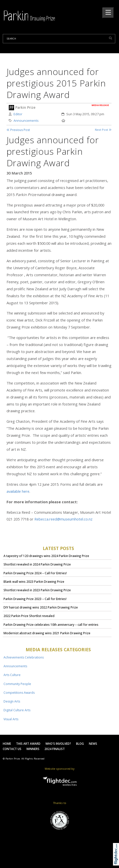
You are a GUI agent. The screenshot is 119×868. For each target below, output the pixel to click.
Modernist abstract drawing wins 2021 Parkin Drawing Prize (47, 633)
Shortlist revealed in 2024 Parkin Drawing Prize (37, 564)
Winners (33, 749)
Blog (80, 743)
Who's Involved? (58, 743)
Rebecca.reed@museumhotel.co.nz (63, 519)
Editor (18, 114)
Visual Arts (11, 719)
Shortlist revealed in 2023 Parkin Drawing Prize (37, 590)
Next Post (103, 130)
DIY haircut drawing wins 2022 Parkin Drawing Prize (41, 607)
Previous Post (18, 130)
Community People (17, 684)
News (93, 743)
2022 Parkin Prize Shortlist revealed (29, 616)
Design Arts (12, 701)
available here (18, 491)
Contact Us (12, 749)
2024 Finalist (55, 749)
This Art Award (28, 743)
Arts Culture (12, 675)
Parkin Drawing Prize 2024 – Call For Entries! (35, 573)
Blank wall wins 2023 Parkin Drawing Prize (34, 582)
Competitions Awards (19, 693)
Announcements (26, 121)
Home (7, 743)
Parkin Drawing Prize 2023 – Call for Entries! (35, 599)
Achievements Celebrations (24, 657)
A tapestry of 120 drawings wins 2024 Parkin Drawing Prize (46, 556)
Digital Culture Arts (17, 710)
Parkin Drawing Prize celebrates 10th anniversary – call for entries (51, 625)
